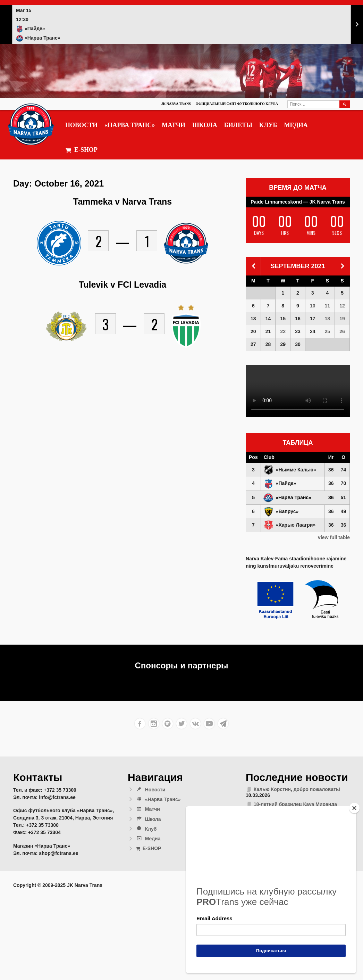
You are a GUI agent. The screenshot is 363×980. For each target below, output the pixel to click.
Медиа (296, 125)
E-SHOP (81, 150)
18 (328, 319)
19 (342, 319)
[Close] (354, 808)
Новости (81, 125)
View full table (334, 537)
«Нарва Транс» (130, 125)
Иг (331, 457)
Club (269, 457)
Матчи (174, 125)
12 (342, 306)
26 (342, 331)
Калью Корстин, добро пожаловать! (297, 789)
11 (328, 306)
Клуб (268, 125)
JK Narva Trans (176, 104)
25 (328, 331)
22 (283, 331)
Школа (205, 125)
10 (313, 306)
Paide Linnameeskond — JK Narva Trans (298, 202)
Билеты (238, 125)
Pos (253, 457)
